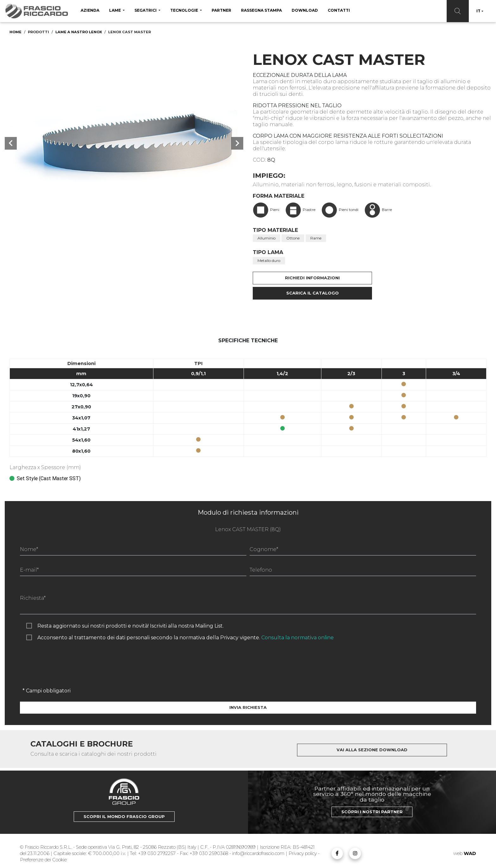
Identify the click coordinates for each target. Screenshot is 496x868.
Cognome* (264, 549)
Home (15, 32)
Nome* (29, 549)
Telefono (261, 570)
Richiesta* (33, 598)
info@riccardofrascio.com (258, 853)
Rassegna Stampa (261, 10)
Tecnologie (185, 10)
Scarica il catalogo (313, 293)
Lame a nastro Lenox (79, 32)
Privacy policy (303, 853)
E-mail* (29, 570)
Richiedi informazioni (312, 278)
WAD (470, 853)
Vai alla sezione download (372, 750)
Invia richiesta (248, 707)
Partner (221, 10)
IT (478, 11)
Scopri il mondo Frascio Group (124, 817)
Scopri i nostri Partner (372, 812)
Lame (115, 10)
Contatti (339, 10)
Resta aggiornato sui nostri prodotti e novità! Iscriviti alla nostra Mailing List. (130, 626)
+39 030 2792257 (157, 853)
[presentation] (68, 670)
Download (305, 10)
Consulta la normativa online (298, 638)
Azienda (90, 10)
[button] (11, 143)
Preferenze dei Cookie (43, 860)
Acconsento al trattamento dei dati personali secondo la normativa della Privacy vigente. (186, 638)
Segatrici (146, 10)
